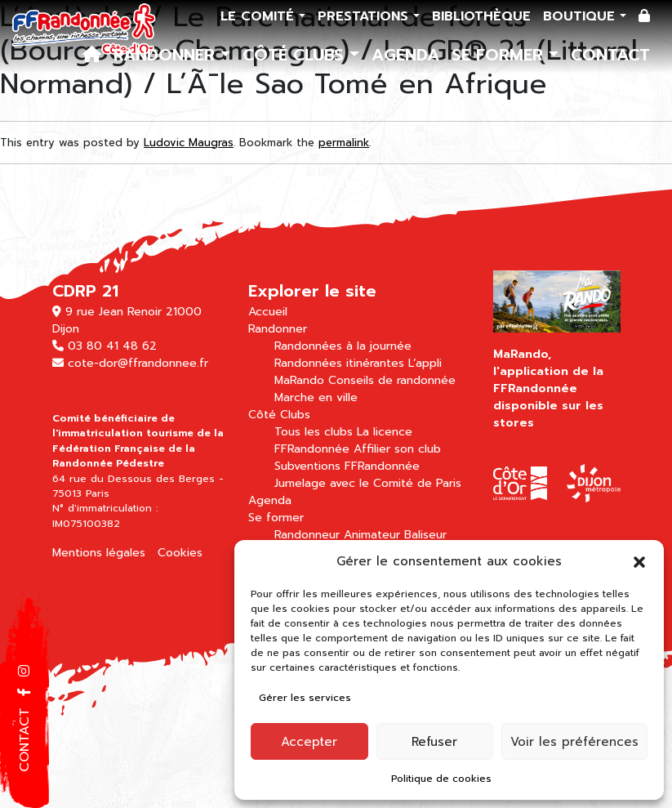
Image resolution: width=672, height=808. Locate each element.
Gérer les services (305, 698)
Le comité (260, 16)
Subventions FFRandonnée (347, 466)
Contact (610, 55)
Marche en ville (316, 397)
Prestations (365, 16)
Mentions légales (99, 553)
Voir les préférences (574, 742)
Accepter (309, 742)
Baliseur (425, 535)
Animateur (372, 535)
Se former (500, 55)
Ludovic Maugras (189, 143)
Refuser (434, 742)
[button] (639, 561)
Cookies (180, 553)
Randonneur (307, 535)
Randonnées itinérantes (339, 363)
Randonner (167, 55)
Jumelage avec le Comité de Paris (368, 483)
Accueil (268, 312)
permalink (344, 143)
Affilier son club (397, 449)
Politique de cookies (441, 779)
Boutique (581, 16)
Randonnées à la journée (343, 346)
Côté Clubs (296, 55)
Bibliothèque (481, 16)
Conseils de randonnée (392, 380)
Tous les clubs (314, 432)
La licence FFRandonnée (343, 440)
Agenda (405, 55)
